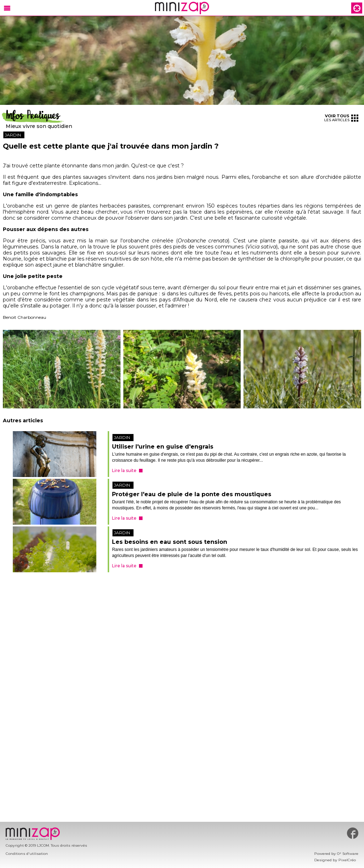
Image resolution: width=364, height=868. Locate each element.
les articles (341, 118)
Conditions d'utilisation (27, 854)
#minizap (353, 833)
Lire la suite (124, 470)
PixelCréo (347, 860)
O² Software (348, 854)
